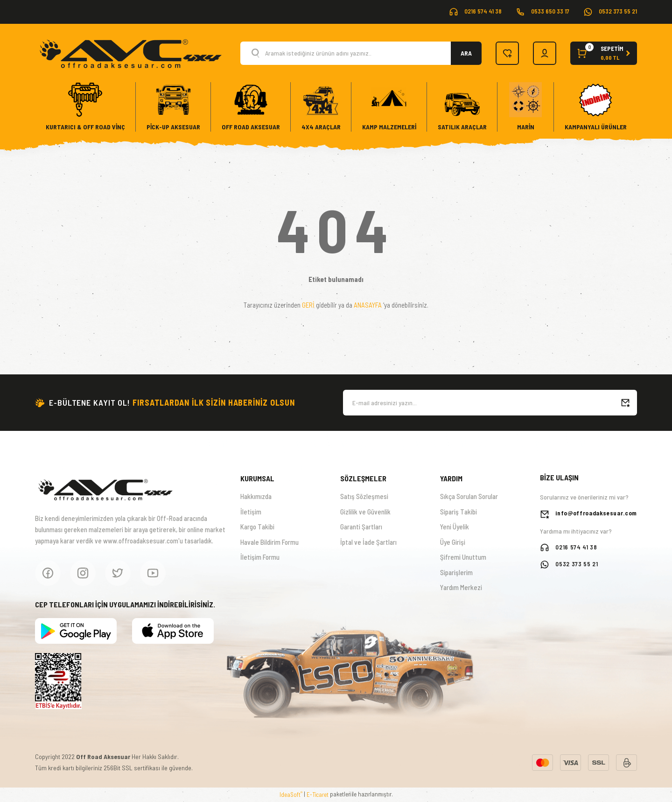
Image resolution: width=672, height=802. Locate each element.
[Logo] (130, 52)
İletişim (251, 512)
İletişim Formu (260, 557)
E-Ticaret (318, 795)
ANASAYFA (368, 305)
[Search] (361, 53)
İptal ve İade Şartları (368, 542)
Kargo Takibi (257, 527)
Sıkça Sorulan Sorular (469, 496)
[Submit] (625, 403)
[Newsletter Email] (490, 403)
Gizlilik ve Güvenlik (365, 512)
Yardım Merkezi (461, 587)
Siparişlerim (456, 572)
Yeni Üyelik (455, 527)
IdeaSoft (291, 794)
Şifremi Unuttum (463, 557)
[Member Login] (545, 53)
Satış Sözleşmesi (364, 496)
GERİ (308, 305)
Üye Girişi (453, 542)
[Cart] (604, 53)
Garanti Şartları (361, 527)
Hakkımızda (256, 496)
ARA (466, 53)
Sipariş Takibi (458, 512)
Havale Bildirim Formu (269, 542)
